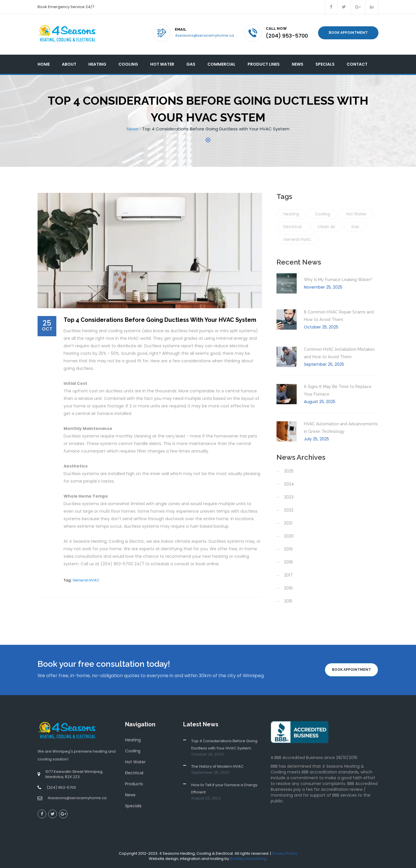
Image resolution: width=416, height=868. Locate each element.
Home (44, 64)
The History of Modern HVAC (217, 766)
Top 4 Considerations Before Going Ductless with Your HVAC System (224, 745)
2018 (288, 562)
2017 (288, 575)
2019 (288, 549)
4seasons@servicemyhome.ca (204, 35)
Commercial (221, 64)
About (69, 64)
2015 (288, 601)
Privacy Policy (285, 853)
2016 (288, 588)
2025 (289, 471)
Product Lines (264, 64)
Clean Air (326, 227)
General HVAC (86, 580)
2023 (289, 497)
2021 (288, 523)
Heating (97, 64)
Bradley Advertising (248, 859)
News (298, 64)
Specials (325, 64)
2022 (289, 510)
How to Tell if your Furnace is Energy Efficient (224, 788)
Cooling (128, 64)
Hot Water (162, 64)
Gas (191, 64)
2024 (289, 484)
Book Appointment (348, 33)
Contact (357, 64)
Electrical (292, 227)
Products (134, 784)
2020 (289, 536)
